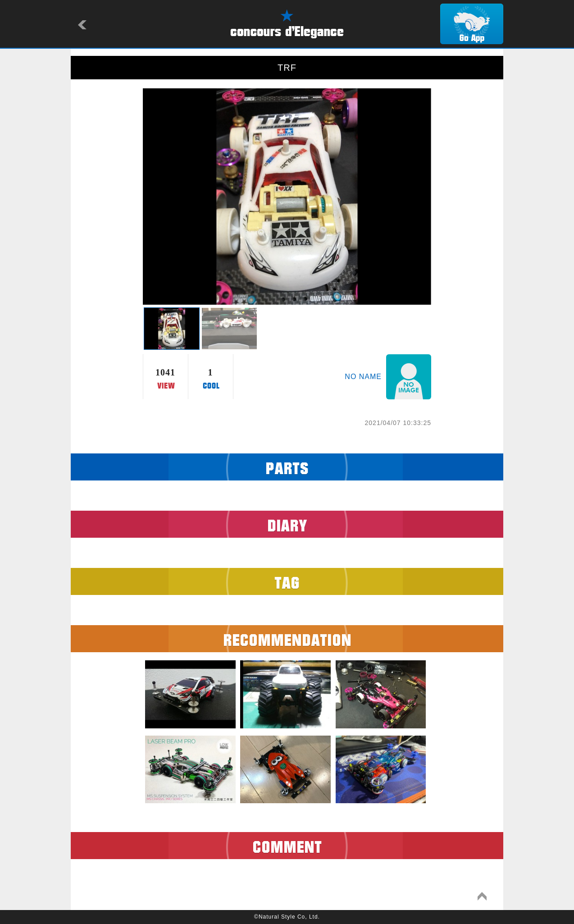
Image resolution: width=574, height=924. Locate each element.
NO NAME (363, 377)
